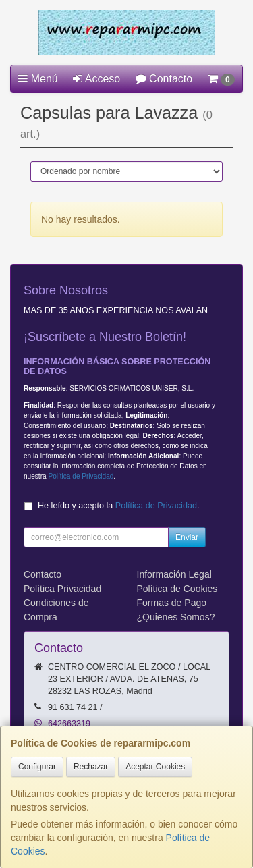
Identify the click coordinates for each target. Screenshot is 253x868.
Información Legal (174, 574)
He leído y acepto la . (118, 506)
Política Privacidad (62, 589)
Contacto (164, 79)
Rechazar (91, 767)
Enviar (187, 537)
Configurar (37, 767)
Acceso (96, 79)
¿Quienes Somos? (176, 617)
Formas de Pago (172, 603)
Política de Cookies (177, 589)
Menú (38, 79)
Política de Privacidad (81, 476)
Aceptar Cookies (155, 767)
